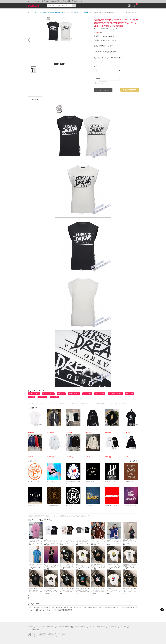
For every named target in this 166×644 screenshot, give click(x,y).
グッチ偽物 (32, 397)
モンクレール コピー (34, 394)
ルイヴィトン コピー (48, 394)
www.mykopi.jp (49, 636)
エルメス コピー (43, 397)
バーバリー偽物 (55, 397)
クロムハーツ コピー (74, 394)
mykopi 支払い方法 (34, 629)
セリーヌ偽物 (129, 394)
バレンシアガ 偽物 (100, 394)
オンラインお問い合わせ (98, 627)
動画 (62, 64)
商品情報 (35, 100)
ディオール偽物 (87, 394)
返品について (113, 627)
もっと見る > (134, 461)
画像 (56, 64)
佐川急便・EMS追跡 (65, 627)
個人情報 (124, 627)
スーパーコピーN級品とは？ (46, 627)
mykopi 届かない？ (80, 627)
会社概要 (31, 627)
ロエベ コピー (61, 394)
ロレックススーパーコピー (115, 394)
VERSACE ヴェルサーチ (109, 29)
